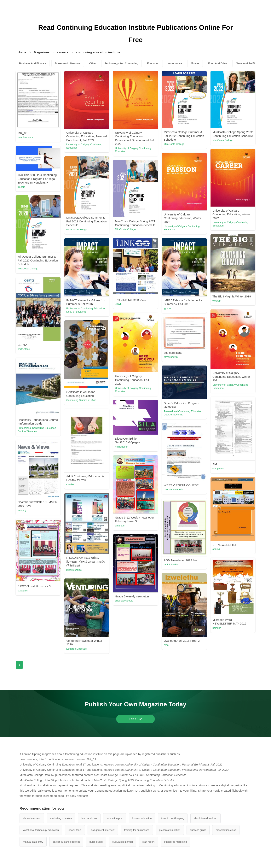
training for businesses (137, 830)
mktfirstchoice (74, 570)
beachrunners (25, 137)
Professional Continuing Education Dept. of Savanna (86, 310)
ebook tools (75, 830)
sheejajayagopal (124, 601)
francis (21, 187)
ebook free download (206, 818)
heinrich (217, 628)
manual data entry (33, 842)
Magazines (42, 52)
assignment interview (103, 830)
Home (22, 52)
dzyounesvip (171, 357)
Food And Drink (218, 63)
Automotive (175, 63)
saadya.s (23, 591)
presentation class (226, 830)
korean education (142, 818)
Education (153, 63)
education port (115, 818)
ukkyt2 (119, 304)
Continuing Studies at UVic (81, 400)
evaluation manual (123, 842)
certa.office (24, 349)
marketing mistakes (61, 818)
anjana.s (120, 526)
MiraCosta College (174, 144)
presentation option (170, 830)
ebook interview (32, 818)
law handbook (89, 818)
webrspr (217, 301)
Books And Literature (68, 63)
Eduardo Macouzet (77, 649)
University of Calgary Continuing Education (84, 146)
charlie (70, 484)
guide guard (96, 842)
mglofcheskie (171, 564)
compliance (219, 469)
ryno (166, 645)
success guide (198, 830)
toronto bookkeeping (173, 818)
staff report (148, 842)
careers (63, 52)
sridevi (216, 549)
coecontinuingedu (174, 489)
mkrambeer (121, 447)
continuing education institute (98, 52)
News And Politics (247, 63)
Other (93, 63)
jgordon (168, 308)
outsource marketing (176, 842)
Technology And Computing (121, 63)
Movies (195, 63)
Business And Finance (33, 63)
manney (22, 510)
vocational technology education (41, 830)
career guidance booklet (66, 842)
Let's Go (135, 719)
